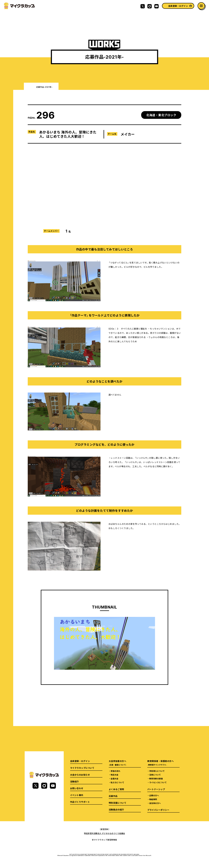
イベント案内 (77, 795)
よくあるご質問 (116, 789)
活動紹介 (75, 781)
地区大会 (114, 775)
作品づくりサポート (80, 802)
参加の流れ (115, 771)
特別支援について (118, 803)
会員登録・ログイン (178, 6)
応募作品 (113, 796)
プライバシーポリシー (158, 810)
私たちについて (117, 782)
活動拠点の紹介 (116, 810)
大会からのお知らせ (80, 775)
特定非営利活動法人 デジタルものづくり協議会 (104, 833)
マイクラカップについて (82, 768)
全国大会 (114, 779)
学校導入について (157, 771)
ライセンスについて (158, 782)
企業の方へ (154, 795)
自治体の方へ (155, 803)
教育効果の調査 (156, 779)
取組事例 (153, 799)
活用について (155, 775)
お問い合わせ (77, 788)
